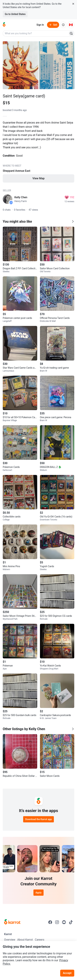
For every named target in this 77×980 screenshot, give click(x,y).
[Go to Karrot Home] (12, 922)
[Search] (71, 33)
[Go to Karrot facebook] (50, 922)
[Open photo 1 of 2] (20, 65)
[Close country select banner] (73, 4)
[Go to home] (4, 25)
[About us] (63, 25)
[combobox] (36, 33)
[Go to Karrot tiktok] (71, 922)
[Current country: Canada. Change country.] (71, 25)
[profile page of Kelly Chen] (8, 199)
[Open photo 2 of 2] (57, 65)
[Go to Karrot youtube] (64, 922)
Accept (67, 973)
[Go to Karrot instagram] (57, 922)
